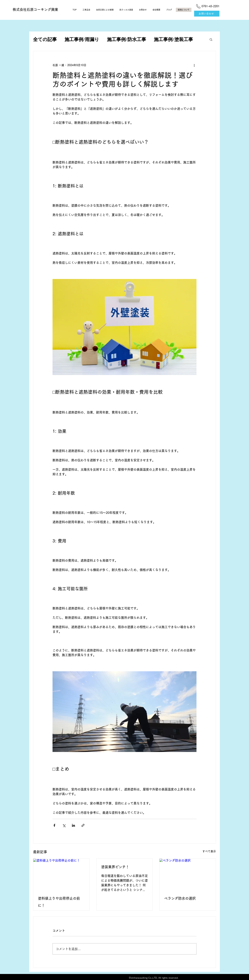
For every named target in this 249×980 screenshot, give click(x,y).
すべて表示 (209, 851)
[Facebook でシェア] (54, 825)
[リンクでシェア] (83, 825)
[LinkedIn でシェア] (73, 825)
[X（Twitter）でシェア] (64, 825)
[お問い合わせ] (207, 14)
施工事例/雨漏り (82, 39)
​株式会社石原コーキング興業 (35, 10)
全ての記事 (45, 39)
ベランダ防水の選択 (180, 898)
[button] (211, 39)
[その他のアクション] (194, 65)
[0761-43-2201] (207, 6)
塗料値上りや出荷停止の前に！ (59, 902)
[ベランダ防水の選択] (188, 874)
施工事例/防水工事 (127, 39)
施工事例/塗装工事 (173, 39)
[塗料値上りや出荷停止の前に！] (61, 874)
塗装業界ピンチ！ (115, 867)
